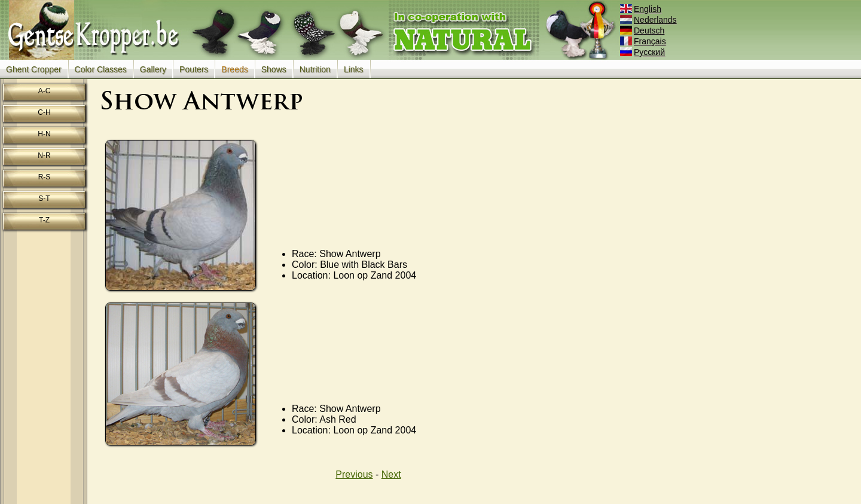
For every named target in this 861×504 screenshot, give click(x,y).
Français (644, 41)
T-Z (44, 220)
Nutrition (315, 69)
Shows (274, 69)
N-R (44, 155)
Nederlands (649, 20)
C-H (44, 112)
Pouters (194, 69)
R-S (45, 177)
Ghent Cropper (34, 69)
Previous (354, 474)
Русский (643, 52)
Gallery (153, 69)
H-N (44, 134)
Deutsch (643, 30)
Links (354, 69)
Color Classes (101, 69)
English (642, 9)
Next (391, 474)
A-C (45, 91)
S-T (44, 198)
